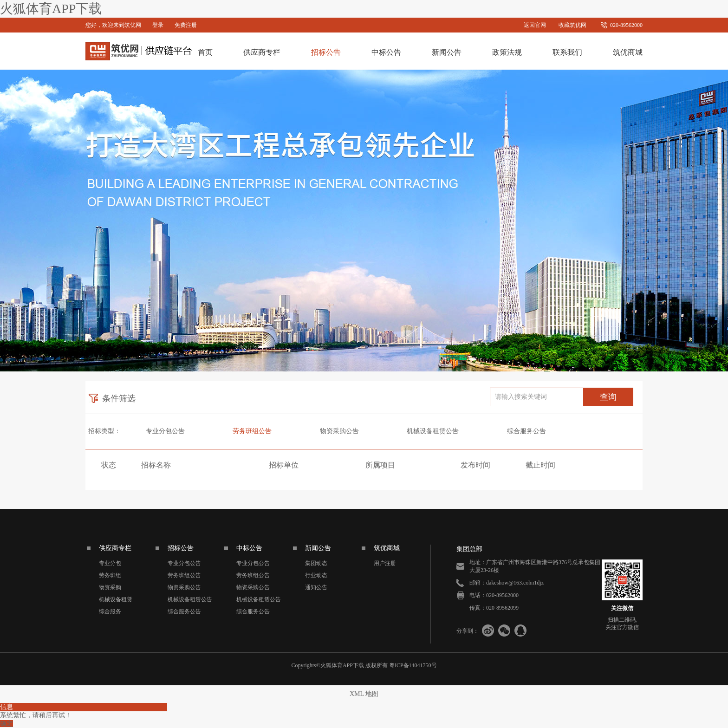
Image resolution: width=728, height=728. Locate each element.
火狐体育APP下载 (51, 9)
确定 (6, 724)
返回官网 (535, 25)
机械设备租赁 (116, 599)
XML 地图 (364, 694)
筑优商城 (628, 52)
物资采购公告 (339, 431)
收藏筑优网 (572, 25)
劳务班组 (110, 575)
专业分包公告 (165, 431)
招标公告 (326, 52)
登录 (158, 25)
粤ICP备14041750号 (413, 665)
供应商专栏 (262, 52)
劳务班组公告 (252, 431)
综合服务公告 (526, 431)
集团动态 (316, 563)
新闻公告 (447, 52)
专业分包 (110, 563)
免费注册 (186, 25)
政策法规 (507, 52)
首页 (205, 52)
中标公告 (386, 52)
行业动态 (316, 575)
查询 (608, 397)
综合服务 (110, 611)
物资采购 (110, 587)
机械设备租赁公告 (433, 431)
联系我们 (567, 52)
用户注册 (385, 563)
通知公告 (316, 587)
